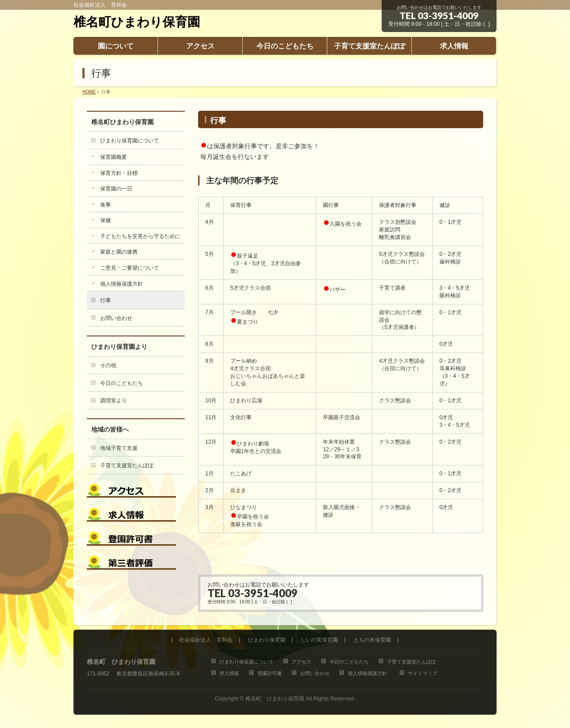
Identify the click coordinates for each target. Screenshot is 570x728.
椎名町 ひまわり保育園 (275, 699)
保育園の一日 (116, 189)
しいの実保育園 (319, 640)
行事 (106, 300)
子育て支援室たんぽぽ (127, 465)
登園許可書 (270, 673)
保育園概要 (114, 157)
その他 (108, 365)
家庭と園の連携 (119, 252)
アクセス (301, 662)
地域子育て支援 (119, 448)
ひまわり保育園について (130, 141)
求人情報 (229, 673)
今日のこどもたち (122, 383)
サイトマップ (423, 673)
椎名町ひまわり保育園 (137, 22)
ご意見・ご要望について (130, 268)
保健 (106, 220)
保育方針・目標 (119, 173)
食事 (106, 205)
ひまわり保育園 (267, 640)
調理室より (114, 400)
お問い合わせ (116, 318)
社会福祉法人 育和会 (206, 640)
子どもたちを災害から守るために (140, 236)
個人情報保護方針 (123, 284)
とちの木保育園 (372, 640)
